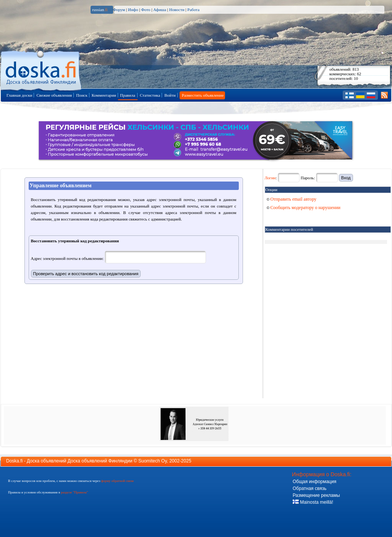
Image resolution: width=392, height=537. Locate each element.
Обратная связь (309, 488)
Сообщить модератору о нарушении (304, 208)
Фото (146, 10)
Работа (193, 10)
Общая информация (314, 482)
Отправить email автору (292, 199)
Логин (270, 178)
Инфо (133, 10)
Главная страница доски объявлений (41, 69)
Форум (119, 10)
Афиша (160, 10)
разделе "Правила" (74, 492)
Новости (177, 10)
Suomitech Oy (152, 461)
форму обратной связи (117, 481)
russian (100, 10)
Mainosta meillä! (313, 502)
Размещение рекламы (316, 495)
